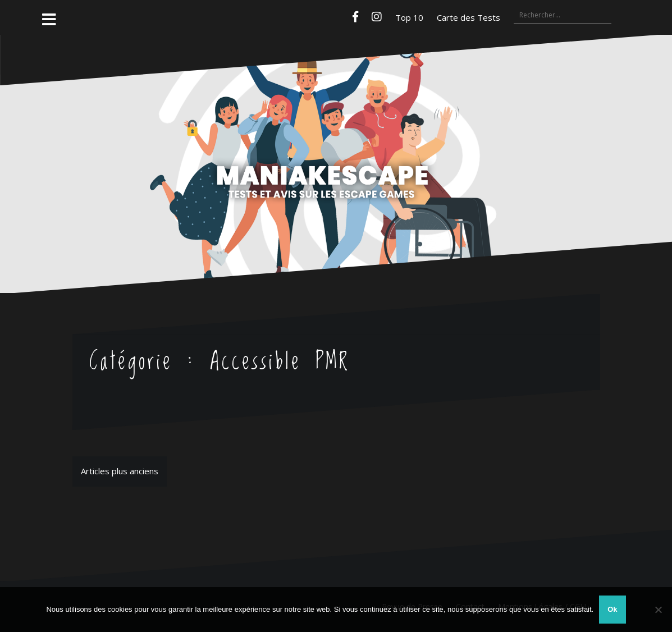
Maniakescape (336, 142)
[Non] (658, 610)
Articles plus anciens (120, 471)
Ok (612, 609)
